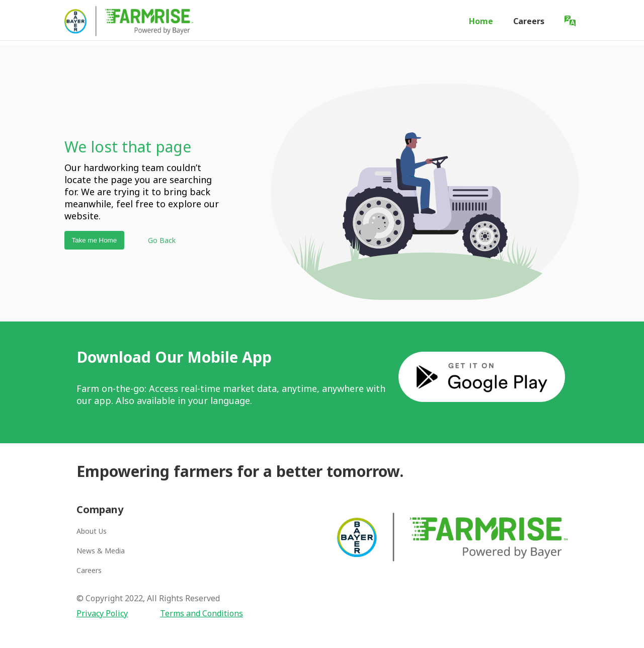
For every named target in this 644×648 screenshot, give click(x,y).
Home (481, 21)
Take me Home (94, 240)
